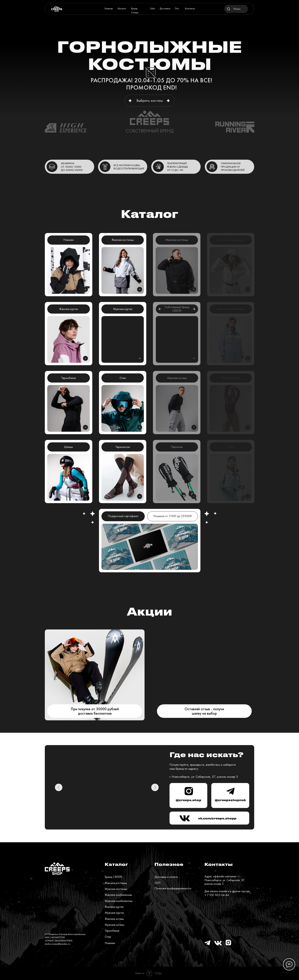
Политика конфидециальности (173, 888)
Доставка (165, 8)
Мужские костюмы (116, 889)
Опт (177, 8)
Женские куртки (114, 907)
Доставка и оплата (166, 877)
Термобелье (112, 931)
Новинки (110, 943)
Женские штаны (114, 919)
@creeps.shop (188, 800)
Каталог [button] (122, 8)
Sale (152, 8)
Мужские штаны (114, 925)
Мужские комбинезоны (119, 901)
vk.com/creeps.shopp (217, 818)
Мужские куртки (114, 913)
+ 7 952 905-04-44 (217, 895)
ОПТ (158, 883)
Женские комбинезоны (118, 895)
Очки (108, 937)
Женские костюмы (116, 883)
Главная (109, 8)
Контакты (190, 8)
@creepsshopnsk (230, 800)
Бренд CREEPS (113, 877)
